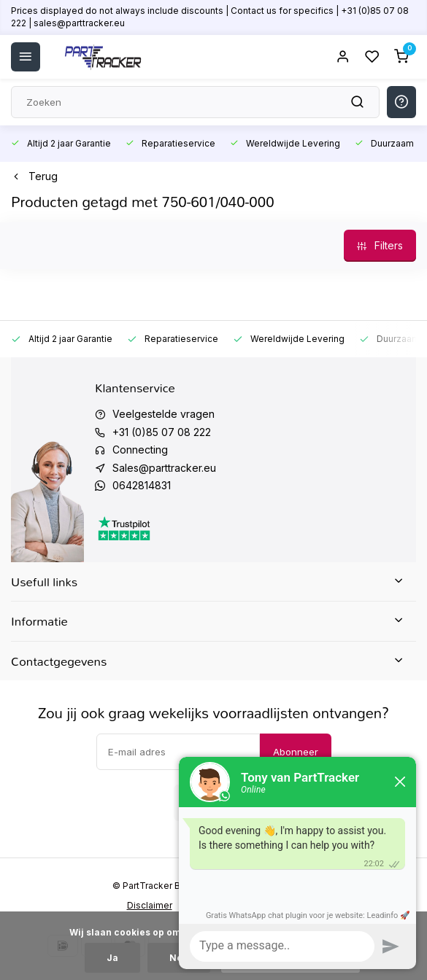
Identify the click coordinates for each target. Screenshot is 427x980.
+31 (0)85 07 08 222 (162, 432)
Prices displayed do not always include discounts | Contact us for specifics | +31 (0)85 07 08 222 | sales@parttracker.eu (210, 17)
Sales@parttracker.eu (164, 468)
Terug (34, 176)
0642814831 (142, 485)
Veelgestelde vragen (164, 414)
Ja (112, 958)
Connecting (140, 450)
